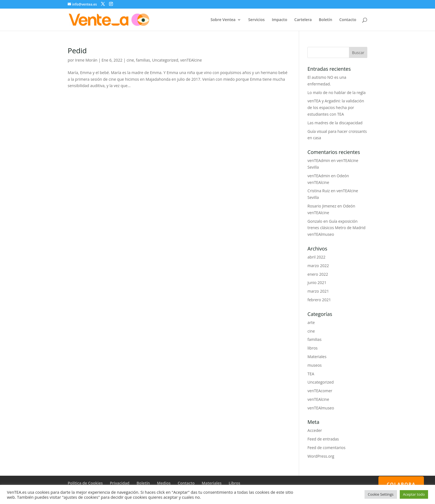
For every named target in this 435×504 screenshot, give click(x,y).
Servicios (256, 20)
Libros (234, 483)
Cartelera (303, 20)
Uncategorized (165, 60)
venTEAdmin (319, 160)
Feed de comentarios (326, 448)
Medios (164, 483)
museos (314, 365)
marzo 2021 (318, 291)
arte (311, 322)
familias (143, 60)
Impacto (280, 20)
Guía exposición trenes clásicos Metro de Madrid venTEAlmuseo (336, 228)
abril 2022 (316, 257)
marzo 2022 (318, 266)
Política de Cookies (85, 483)
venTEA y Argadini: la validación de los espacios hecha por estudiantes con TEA (336, 107)
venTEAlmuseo (321, 408)
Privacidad (120, 483)
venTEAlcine (191, 60)
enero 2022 (318, 274)
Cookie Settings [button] (381, 494)
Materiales (317, 357)
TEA (311, 374)
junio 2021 (317, 283)
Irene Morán (86, 60)
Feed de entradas (323, 439)
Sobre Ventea (223, 20)
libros (312, 348)
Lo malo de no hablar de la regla (337, 93)
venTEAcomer (320, 391)
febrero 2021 (319, 300)
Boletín (325, 20)
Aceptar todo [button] (414, 494)
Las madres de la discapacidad (335, 123)
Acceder (315, 430)
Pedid (77, 50)
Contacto (348, 20)
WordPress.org (321, 456)
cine (130, 60)
